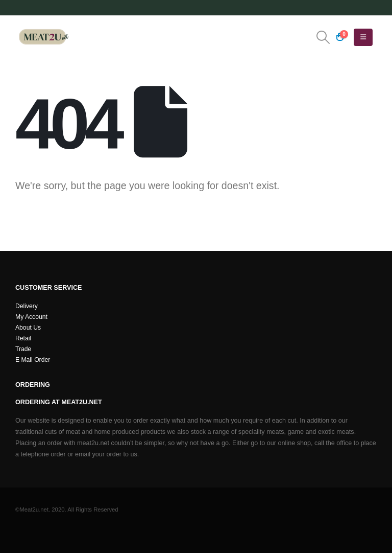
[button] (323, 37)
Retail (23, 340)
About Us (29, 329)
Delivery (27, 307)
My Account (32, 318)
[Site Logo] (43, 37)
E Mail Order (33, 363)
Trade (23, 352)
